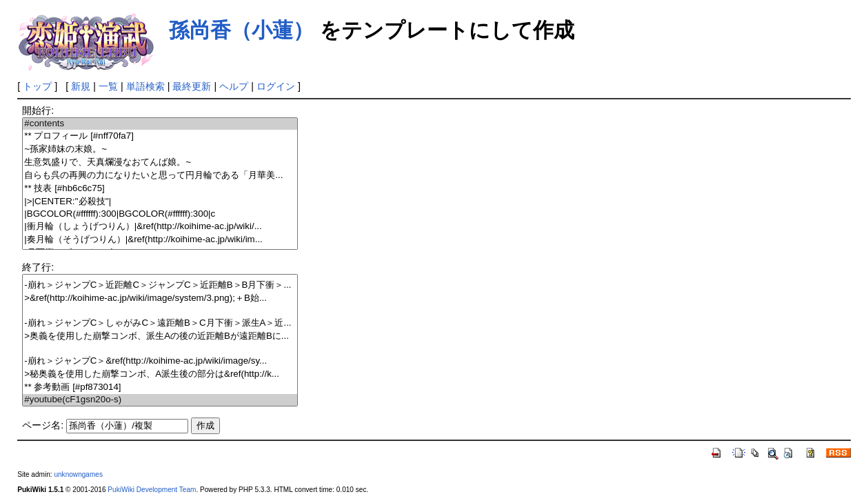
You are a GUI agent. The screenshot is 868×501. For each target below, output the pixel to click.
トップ (37, 86)
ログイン (276, 86)
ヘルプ (234, 86)
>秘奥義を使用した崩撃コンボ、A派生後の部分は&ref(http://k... (160, 374)
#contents (160, 124)
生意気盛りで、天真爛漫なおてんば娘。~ (160, 163)
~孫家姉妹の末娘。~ (160, 149)
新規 (81, 86)
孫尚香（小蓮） (241, 30)
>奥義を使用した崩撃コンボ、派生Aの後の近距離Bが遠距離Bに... (160, 336)
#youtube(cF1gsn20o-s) (160, 400)
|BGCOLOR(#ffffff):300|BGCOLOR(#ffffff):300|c (160, 214)
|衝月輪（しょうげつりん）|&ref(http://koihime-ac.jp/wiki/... (160, 227)
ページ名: (43, 425)
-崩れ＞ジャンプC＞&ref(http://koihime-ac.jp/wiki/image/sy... (160, 361)
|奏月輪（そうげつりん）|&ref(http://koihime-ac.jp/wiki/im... (160, 240)
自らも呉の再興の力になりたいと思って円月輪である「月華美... (160, 176)
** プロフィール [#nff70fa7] (160, 136)
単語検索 (145, 86)
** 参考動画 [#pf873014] (160, 387)
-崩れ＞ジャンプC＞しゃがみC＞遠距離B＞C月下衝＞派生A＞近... (160, 323)
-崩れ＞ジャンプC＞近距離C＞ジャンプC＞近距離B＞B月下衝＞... (160, 285)
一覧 (108, 86)
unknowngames (78, 474)
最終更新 (192, 86)
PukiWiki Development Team (152, 490)
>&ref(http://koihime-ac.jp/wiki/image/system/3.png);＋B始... (160, 298)
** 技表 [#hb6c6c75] (160, 189)
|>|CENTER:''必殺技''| (160, 202)
